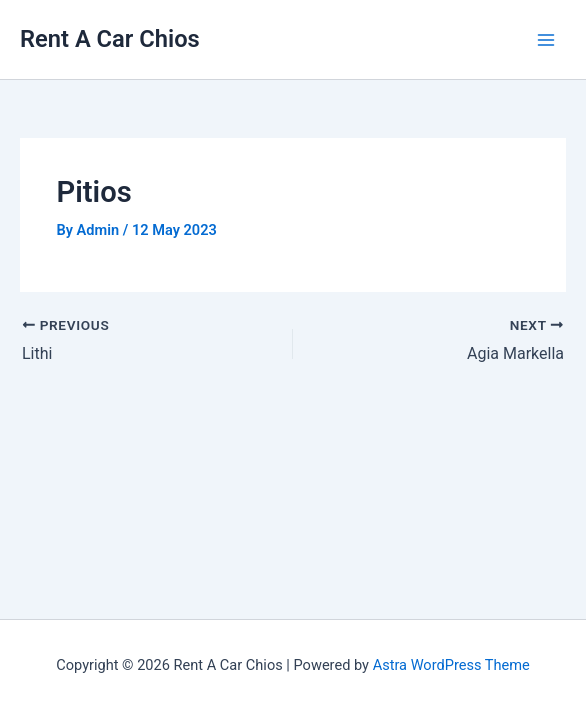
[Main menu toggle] (546, 39)
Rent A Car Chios (110, 39)
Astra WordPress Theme (451, 665)
